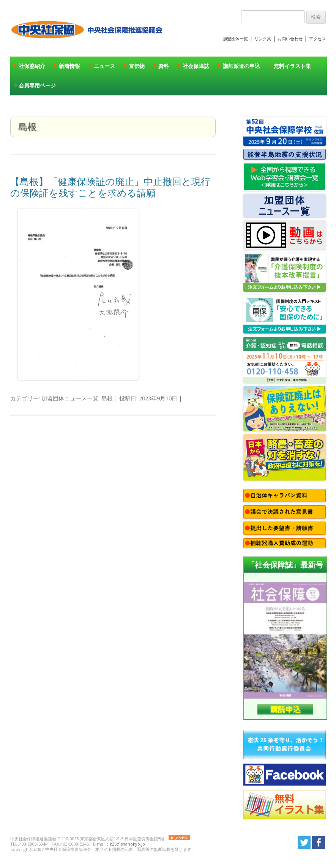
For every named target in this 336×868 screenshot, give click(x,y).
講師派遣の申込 (241, 66)
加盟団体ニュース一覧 (70, 398)
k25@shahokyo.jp (127, 844)
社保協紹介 (32, 66)
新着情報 (69, 66)
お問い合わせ (290, 39)
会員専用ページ (37, 85)
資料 (164, 66)
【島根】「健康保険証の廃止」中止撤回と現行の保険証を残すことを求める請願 (110, 187)
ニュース (104, 66)
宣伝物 (137, 66)
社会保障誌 (196, 66)
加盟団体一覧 (235, 39)
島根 (107, 398)
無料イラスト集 (292, 66)
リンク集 (263, 39)
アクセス (317, 39)
